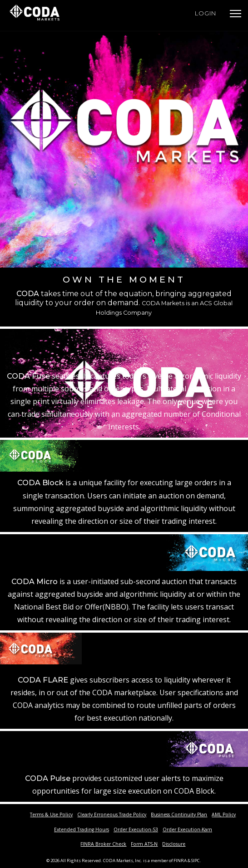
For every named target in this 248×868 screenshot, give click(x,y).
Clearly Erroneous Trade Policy (112, 814)
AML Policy (224, 814)
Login (206, 13)
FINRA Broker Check (103, 844)
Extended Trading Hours (82, 829)
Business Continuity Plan (179, 814)
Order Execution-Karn (187, 829)
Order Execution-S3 (136, 829)
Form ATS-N (144, 844)
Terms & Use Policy (51, 814)
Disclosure (174, 844)
